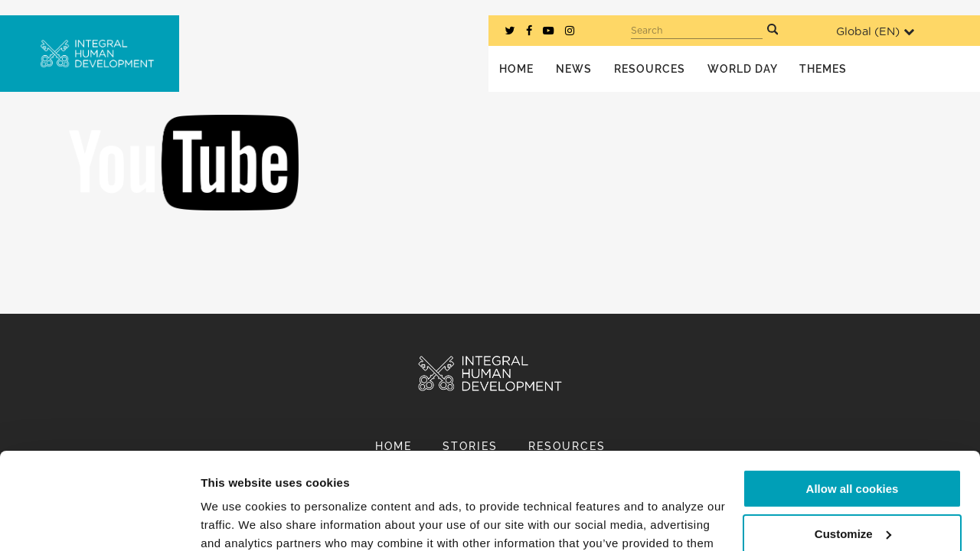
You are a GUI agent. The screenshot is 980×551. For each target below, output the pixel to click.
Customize (853, 450)
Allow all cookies (853, 406)
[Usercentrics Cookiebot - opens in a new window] (99, 521)
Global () (875, 32)
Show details (236, 521)
